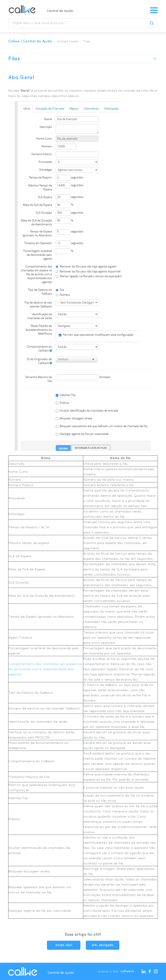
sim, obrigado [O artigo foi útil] (103, 945)
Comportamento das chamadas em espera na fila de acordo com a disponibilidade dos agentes (45, 669)
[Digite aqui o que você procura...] (83, 23)
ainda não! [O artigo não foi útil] (64, 945)
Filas (87, 42)
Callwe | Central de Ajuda (30, 41)
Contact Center (68, 42)
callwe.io (127, 971)
